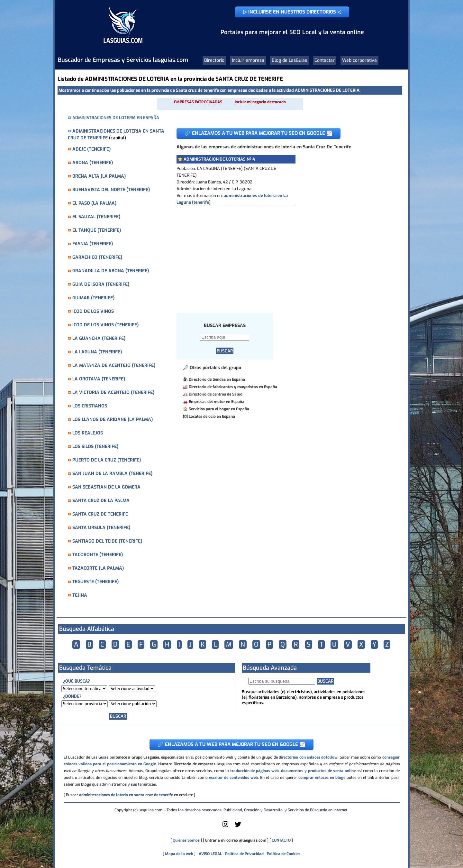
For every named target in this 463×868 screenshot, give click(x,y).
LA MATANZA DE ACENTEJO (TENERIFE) (114, 365)
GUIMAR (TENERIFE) (93, 298)
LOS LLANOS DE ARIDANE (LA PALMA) (113, 420)
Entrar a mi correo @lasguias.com (236, 840)
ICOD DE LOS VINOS (93, 311)
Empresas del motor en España (217, 402)
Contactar (325, 60)
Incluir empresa (248, 60)
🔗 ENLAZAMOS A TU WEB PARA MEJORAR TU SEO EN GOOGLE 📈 (259, 133)
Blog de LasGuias (289, 60)
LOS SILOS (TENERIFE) (95, 447)
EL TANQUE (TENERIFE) (97, 230)
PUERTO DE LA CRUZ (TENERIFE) (107, 460)
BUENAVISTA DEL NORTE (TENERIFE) (111, 190)
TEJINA (80, 595)
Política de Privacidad (244, 854)
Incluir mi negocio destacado (260, 102)
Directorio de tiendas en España (217, 379)
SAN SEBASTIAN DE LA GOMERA (106, 487)
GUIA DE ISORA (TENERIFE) (101, 284)
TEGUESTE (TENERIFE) (95, 582)
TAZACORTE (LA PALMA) (98, 568)
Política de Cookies (284, 854)
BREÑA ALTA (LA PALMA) (99, 176)
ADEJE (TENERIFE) (91, 149)
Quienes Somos (186, 840)
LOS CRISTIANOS (90, 406)
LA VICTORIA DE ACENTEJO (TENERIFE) (113, 392)
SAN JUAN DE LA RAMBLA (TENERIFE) (112, 474)
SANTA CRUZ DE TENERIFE (100, 514)
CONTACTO (281, 840)
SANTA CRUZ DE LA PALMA (101, 501)
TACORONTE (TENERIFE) (98, 555)
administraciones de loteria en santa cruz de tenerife (126, 795)
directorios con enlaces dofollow (308, 757)
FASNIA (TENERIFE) (93, 244)
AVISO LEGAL (210, 854)
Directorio (214, 60)
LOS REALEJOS (88, 433)
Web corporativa (359, 60)
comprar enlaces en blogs (322, 778)
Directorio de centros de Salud (216, 394)
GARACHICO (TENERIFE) (97, 257)
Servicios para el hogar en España (219, 409)
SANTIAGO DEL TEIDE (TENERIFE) (107, 541)
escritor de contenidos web (233, 778)
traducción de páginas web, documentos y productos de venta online (293, 771)
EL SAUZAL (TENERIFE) (96, 217)
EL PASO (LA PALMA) (94, 203)
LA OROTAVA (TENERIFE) (99, 379)
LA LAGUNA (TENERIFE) (97, 352)
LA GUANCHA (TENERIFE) (99, 338)
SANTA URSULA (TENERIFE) (101, 528)
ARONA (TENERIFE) (93, 163)
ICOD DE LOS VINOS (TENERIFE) (105, 325)
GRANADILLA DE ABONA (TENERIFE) (111, 271)
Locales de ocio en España (212, 416)
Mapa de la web (179, 854)
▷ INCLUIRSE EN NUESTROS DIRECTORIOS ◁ (292, 12)
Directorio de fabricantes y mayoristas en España (233, 387)
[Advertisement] (284, 254)
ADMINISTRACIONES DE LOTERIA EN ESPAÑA (116, 118)
